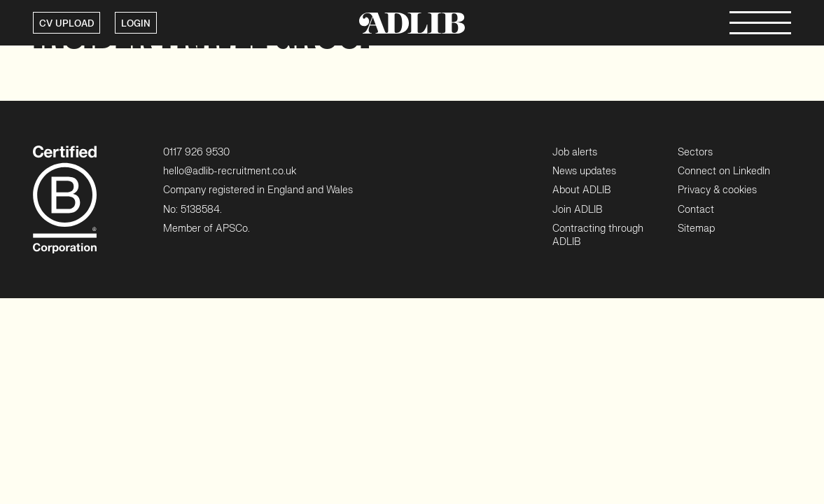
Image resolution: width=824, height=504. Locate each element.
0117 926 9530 (196, 152)
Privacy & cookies (717, 190)
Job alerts (575, 152)
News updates (584, 171)
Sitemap (696, 229)
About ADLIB (581, 190)
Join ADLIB (577, 210)
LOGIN (136, 24)
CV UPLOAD (67, 24)
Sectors (695, 152)
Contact (696, 210)
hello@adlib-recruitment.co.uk (230, 171)
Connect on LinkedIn (724, 171)
